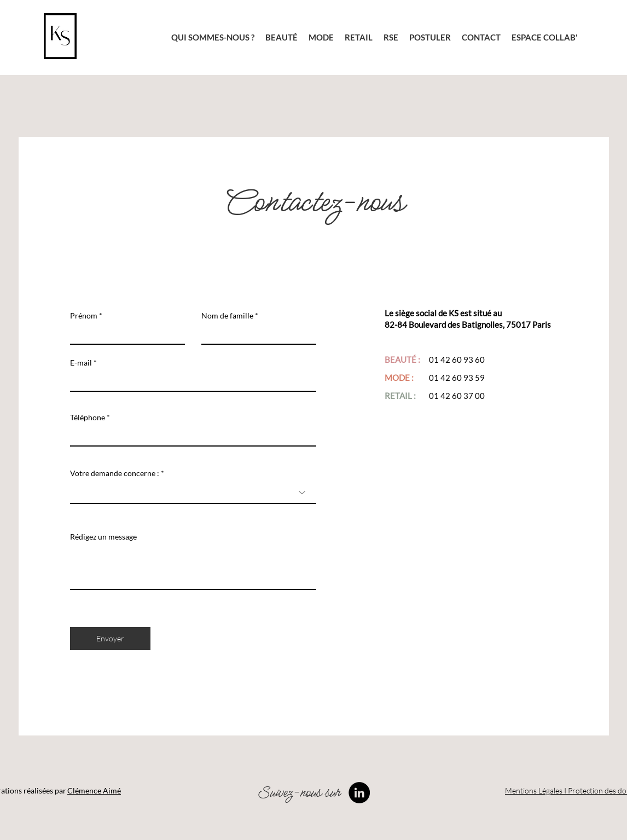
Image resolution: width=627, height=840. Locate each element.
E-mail (81, 363)
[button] (430, 37)
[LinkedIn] (359, 793)
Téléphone (88, 418)
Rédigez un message (103, 537)
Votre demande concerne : (115, 473)
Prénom (84, 316)
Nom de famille (227, 316)
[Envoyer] (110, 639)
